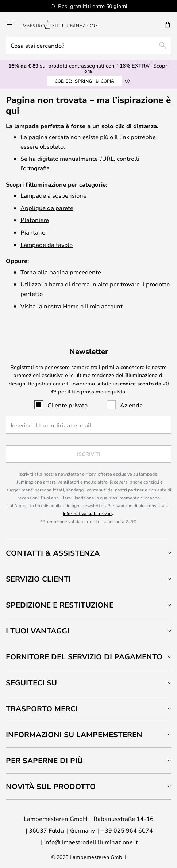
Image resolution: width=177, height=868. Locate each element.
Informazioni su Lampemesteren (74, 734)
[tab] (88, 553)
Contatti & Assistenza (53, 553)
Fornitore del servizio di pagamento (84, 657)
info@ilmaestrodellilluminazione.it (91, 842)
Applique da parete (47, 208)
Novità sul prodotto (51, 786)
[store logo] (62, 24)
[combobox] (88, 45)
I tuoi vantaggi (38, 631)
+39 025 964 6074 (127, 830)
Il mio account (104, 306)
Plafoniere (35, 220)
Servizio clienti (38, 579)
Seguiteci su (31, 683)
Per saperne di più (44, 760)
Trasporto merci (42, 709)
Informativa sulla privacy (88, 513)
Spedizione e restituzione (60, 605)
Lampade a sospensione (53, 195)
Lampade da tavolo (47, 245)
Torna (28, 272)
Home (71, 306)
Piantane (33, 232)
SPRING (84, 81)
